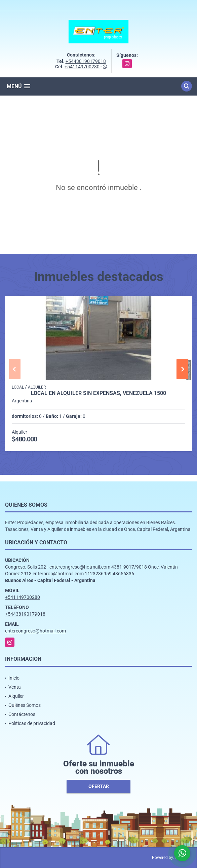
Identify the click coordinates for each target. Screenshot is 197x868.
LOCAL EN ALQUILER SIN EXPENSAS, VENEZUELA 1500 (98, 393)
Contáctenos (22, 714)
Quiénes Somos (25, 705)
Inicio (14, 678)
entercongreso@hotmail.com (35, 631)
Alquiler (16, 696)
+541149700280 (82, 67)
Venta (15, 687)
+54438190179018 (86, 61)
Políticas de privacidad (32, 723)
